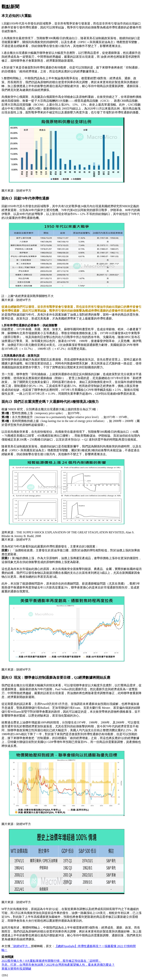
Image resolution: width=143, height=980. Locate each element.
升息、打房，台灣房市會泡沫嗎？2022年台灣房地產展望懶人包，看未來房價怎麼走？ (58, 965)
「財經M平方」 (21, 946)
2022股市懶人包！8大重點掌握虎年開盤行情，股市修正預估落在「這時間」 (51, 961)
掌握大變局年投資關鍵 (16, 969)
